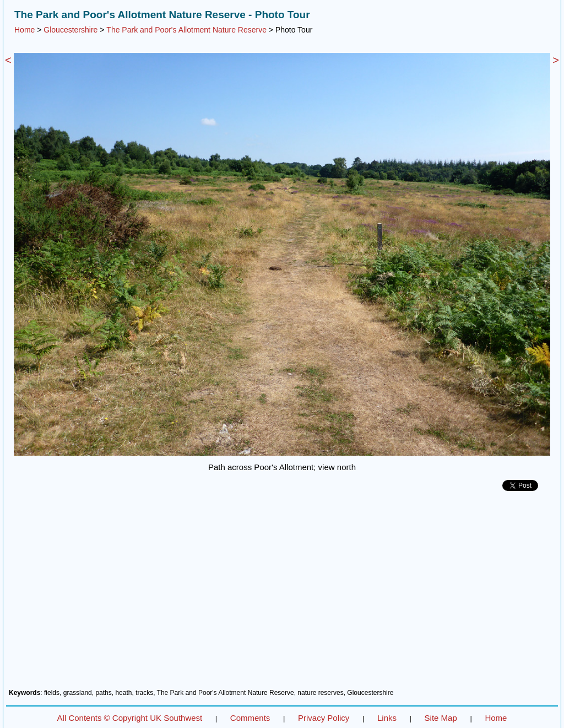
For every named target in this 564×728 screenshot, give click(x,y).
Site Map (441, 718)
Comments (250, 718)
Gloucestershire (70, 30)
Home (25, 30)
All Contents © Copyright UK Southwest (130, 718)
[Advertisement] (282, 594)
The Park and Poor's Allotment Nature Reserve (186, 30)
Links (387, 718)
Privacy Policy (324, 718)
